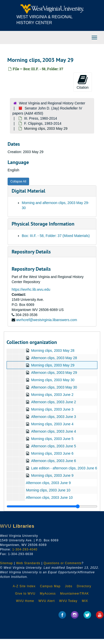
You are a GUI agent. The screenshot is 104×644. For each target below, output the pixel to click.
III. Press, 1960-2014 (40, 118)
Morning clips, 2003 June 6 (52, 453)
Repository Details (31, 252)
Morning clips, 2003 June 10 (48, 490)
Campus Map (50, 586)
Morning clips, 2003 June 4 (52, 424)
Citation (83, 82)
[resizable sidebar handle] (52, 506)
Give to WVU (25, 594)
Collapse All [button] (18, 181)
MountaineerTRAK (75, 594)
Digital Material (28, 191)
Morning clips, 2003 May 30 (53, 380)
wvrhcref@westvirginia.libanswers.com (47, 320)
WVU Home (25, 601)
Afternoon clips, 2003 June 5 (54, 446)
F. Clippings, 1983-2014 (43, 123)
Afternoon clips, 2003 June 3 (54, 417)
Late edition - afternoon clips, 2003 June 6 (64, 468)
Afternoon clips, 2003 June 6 (54, 461)
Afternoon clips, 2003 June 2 (54, 402)
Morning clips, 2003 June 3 (52, 409)
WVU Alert (47, 601)
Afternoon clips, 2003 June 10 (49, 498)
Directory (84, 586)
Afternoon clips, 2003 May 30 (54, 387)
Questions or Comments (63, 563)
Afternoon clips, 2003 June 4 (54, 431)
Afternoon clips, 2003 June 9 (48, 483)
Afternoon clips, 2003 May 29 (54, 373)
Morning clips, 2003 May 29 (53, 365)
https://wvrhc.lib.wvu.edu (31, 289)
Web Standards (28, 563)
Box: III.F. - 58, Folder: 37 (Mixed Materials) (56, 236)
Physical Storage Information (43, 224)
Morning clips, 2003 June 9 (52, 475)
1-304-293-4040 (25, 549)
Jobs (69, 586)
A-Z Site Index (24, 586)
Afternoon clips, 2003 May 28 (54, 358)
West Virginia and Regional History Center (52, 103)
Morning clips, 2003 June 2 (52, 395)
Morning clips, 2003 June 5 (52, 439)
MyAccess (48, 594)
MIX (85, 601)
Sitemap (6, 563)
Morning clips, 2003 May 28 (53, 351)
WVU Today (68, 601)
